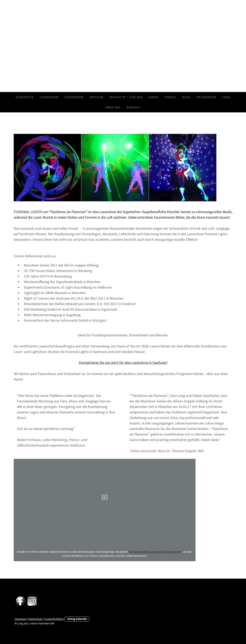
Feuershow (74, 97)
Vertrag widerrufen (77, 619)
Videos (171, 97)
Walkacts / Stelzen (126, 97)
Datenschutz (35, 619)
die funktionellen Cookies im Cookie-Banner (155, 552)
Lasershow (49, 97)
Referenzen (206, 97)
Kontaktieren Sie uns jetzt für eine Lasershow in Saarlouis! (123, 363)
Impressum (21, 619)
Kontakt (134, 107)
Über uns (113, 107)
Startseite (25, 97)
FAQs (226, 97)
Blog (186, 97)
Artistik (97, 97)
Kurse (154, 97)
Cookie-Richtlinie (54, 619)
